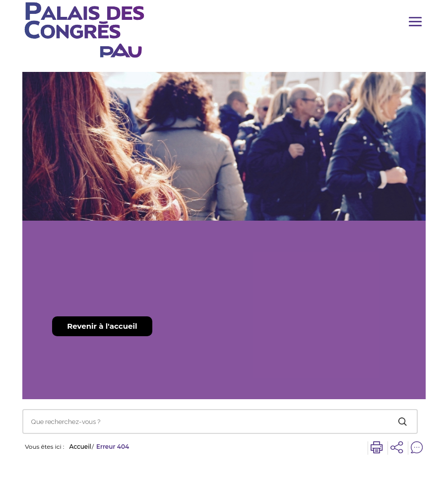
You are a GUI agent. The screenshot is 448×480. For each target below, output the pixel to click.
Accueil (80, 447)
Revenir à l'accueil (102, 326)
